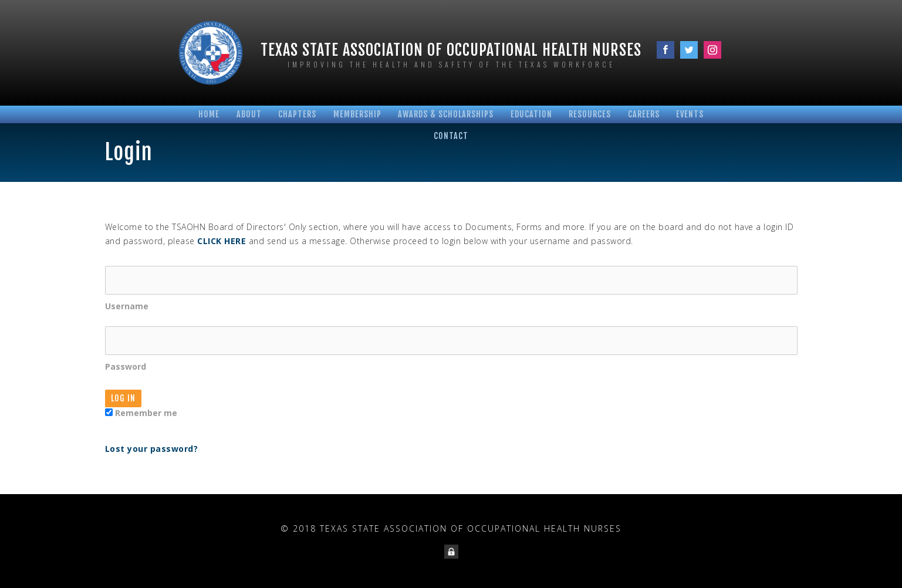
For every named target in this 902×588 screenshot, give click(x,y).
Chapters (297, 114)
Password (451, 349)
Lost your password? (152, 449)
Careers (644, 114)
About (249, 114)
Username (451, 289)
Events (690, 114)
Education (531, 114)
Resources (590, 114)
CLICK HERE (222, 241)
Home (209, 114)
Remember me (141, 413)
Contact (451, 136)
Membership (357, 114)
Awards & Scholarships (446, 114)
